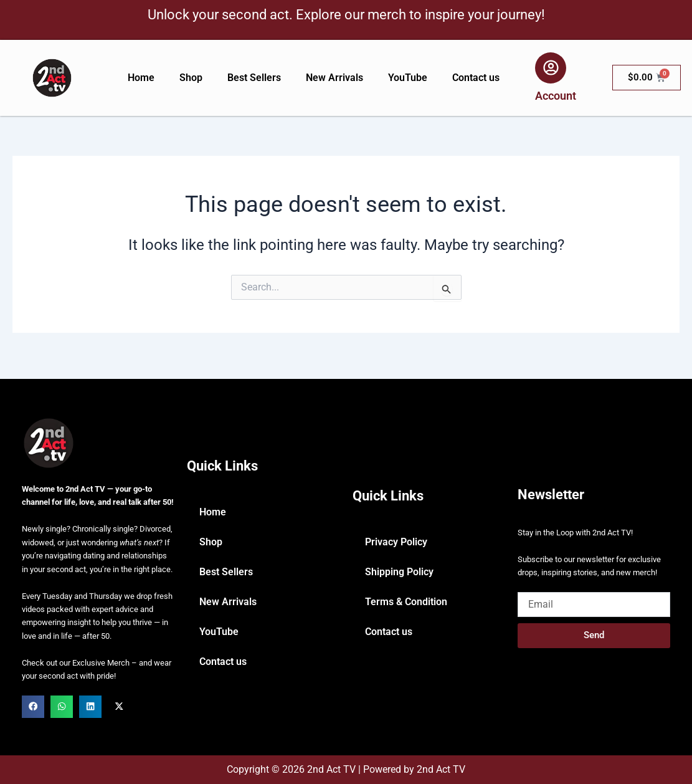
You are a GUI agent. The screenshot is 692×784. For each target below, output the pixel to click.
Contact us (476, 78)
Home (141, 78)
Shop (191, 78)
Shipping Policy (399, 572)
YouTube (408, 78)
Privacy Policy (396, 542)
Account (556, 96)
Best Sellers (254, 78)
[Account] (551, 68)
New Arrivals (334, 78)
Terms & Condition (406, 602)
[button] (33, 707)
